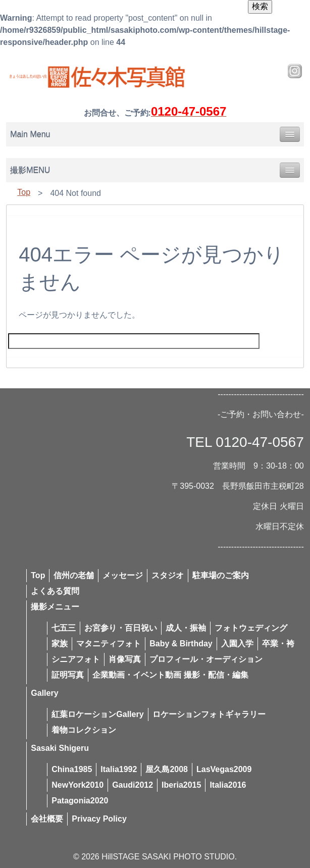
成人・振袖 (186, 628)
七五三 (64, 628)
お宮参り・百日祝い (121, 628)
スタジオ (168, 575)
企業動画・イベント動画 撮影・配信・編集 (170, 675)
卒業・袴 (278, 644)
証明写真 (68, 675)
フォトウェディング (251, 628)
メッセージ (123, 575)
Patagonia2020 (80, 801)
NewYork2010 (77, 785)
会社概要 (47, 819)
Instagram (295, 71)
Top (24, 192)
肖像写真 (125, 659)
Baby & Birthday (181, 644)
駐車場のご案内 (221, 575)
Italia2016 (228, 785)
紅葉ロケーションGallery (97, 714)
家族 (60, 644)
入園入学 (237, 644)
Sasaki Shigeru (60, 748)
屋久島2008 (167, 769)
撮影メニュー (55, 607)
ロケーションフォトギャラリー (209, 714)
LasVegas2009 (224, 769)
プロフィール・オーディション (206, 659)
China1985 (72, 769)
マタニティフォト (109, 644)
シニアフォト (76, 659)
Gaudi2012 (133, 785)
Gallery (44, 693)
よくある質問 (55, 591)
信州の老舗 (74, 575)
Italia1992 (119, 769)
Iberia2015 (181, 785)
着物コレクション (84, 730)
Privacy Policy (99, 819)
